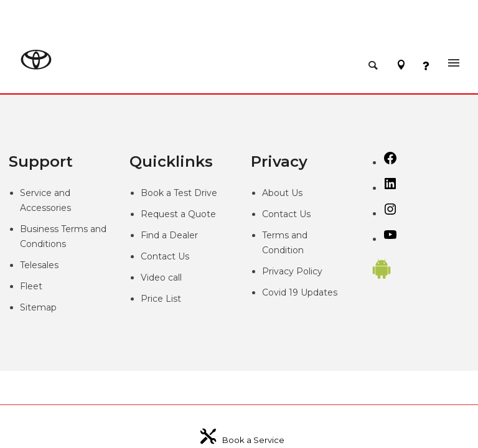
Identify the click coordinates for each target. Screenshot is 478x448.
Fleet (31, 286)
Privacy (279, 271)
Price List (161, 299)
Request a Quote (178, 214)
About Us (282, 193)
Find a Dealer (169, 235)
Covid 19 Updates (300, 292)
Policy (309, 271)
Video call (161, 278)
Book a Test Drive (179, 193)
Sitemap (38, 307)
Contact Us (165, 256)
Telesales (39, 265)
